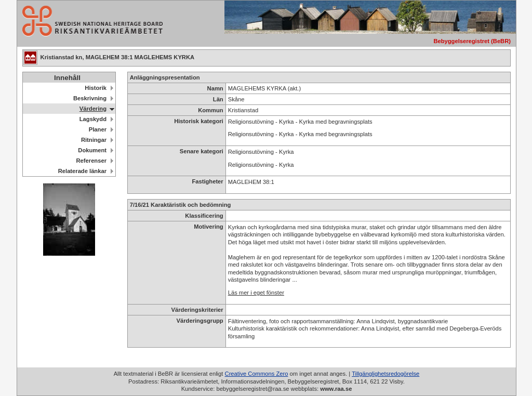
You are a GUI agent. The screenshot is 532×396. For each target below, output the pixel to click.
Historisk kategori (199, 121)
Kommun (210, 110)
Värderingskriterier (197, 310)
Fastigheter (207, 181)
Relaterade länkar (82, 171)
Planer (98, 129)
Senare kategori (202, 151)
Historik (96, 88)
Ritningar (94, 140)
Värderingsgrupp (200, 321)
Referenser (91, 161)
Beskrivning (90, 98)
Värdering (93, 109)
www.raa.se (336, 389)
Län (218, 99)
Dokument (92, 150)
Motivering (209, 227)
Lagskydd (93, 119)
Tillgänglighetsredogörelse (385, 374)
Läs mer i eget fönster (256, 293)
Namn (215, 88)
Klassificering (204, 216)
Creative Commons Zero (257, 374)
